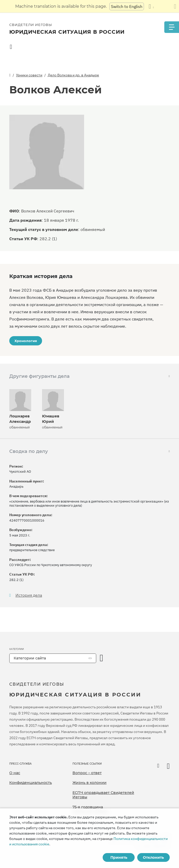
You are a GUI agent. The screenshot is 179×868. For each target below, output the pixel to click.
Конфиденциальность (31, 783)
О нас (15, 773)
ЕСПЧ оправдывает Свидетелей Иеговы (103, 795)
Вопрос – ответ (87, 773)
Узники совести (29, 75)
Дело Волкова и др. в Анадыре (73, 75)
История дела (29, 596)
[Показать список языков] (151, 6)
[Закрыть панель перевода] (175, 6)
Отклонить (153, 857)
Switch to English (127, 6)
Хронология (26, 341)
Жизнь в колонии (89, 783)
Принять (119, 857)
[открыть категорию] (102, 658)
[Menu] (171, 27)
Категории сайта (30, 658)
